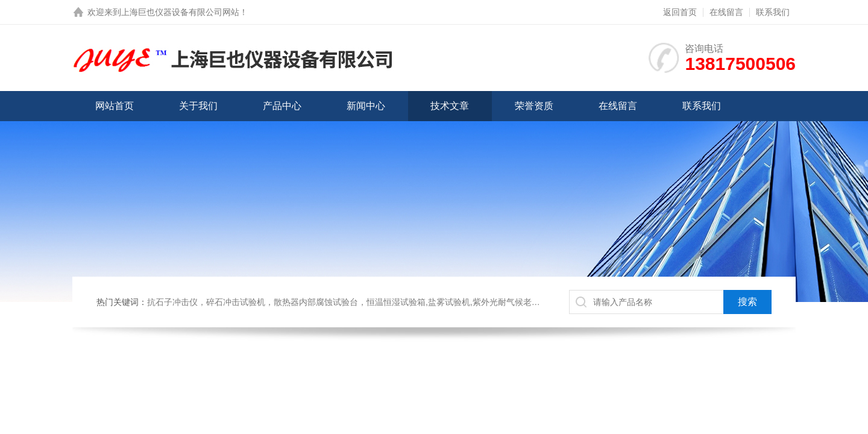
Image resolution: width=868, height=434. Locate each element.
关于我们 (198, 106)
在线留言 (726, 12)
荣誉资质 (534, 106)
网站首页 (115, 106)
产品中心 (282, 106)
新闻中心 (366, 106)
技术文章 (450, 106)
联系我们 (773, 12)
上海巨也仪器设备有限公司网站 (180, 12)
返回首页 (680, 12)
